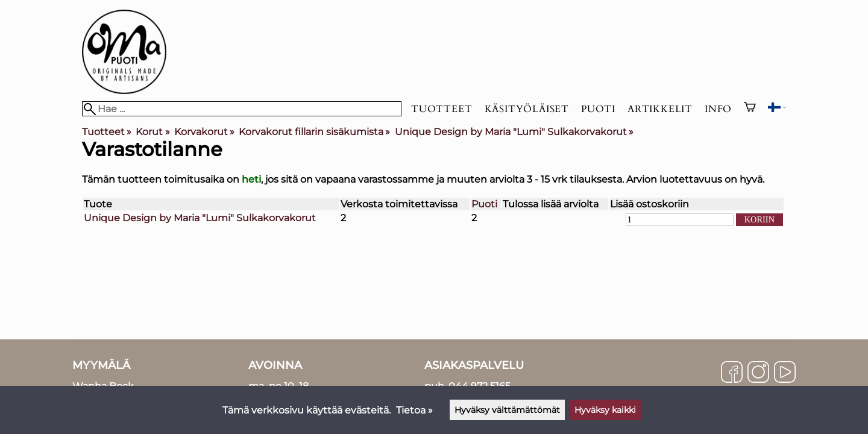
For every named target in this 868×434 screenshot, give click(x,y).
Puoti (598, 109)
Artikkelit (660, 109)
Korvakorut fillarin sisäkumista (314, 132)
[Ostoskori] (750, 108)
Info (718, 109)
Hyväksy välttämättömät (507, 410)
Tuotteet (442, 109)
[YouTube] (785, 373)
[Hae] (242, 109)
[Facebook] (732, 373)
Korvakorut (204, 132)
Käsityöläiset (527, 109)
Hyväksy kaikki (605, 410)
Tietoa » (414, 410)
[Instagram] (758, 373)
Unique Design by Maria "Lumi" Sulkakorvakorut (514, 132)
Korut (153, 132)
